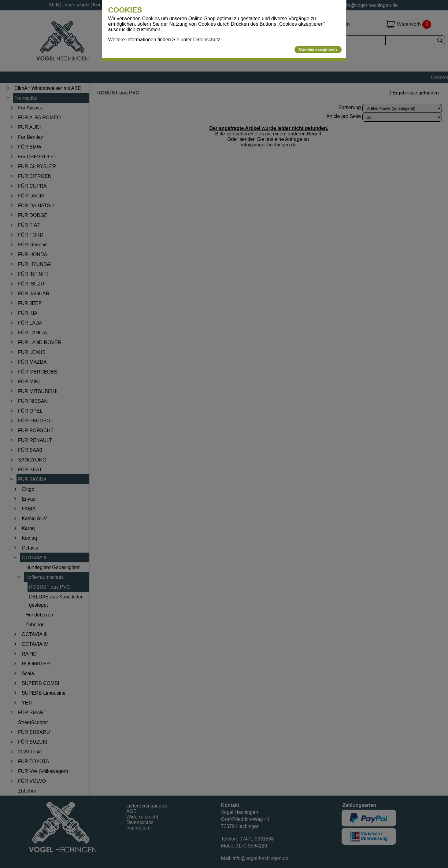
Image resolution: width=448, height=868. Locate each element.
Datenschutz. (207, 40)
